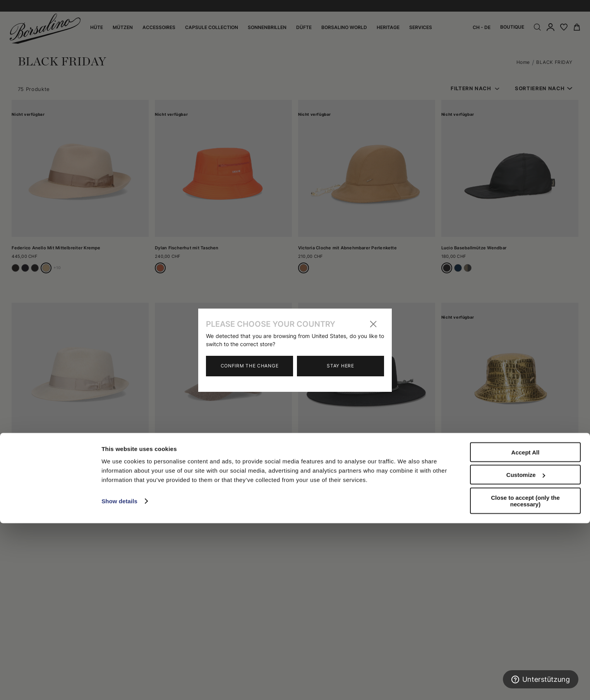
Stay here (340, 366)
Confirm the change (250, 366)
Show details (119, 678)
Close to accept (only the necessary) (525, 678)
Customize (526, 652)
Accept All (526, 629)
